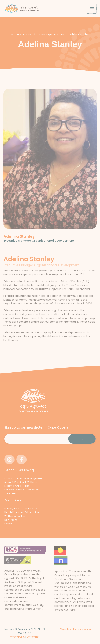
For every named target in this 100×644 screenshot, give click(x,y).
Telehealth (10, 494)
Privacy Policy (17, 637)
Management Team (54, 38)
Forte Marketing (82, 629)
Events (8, 524)
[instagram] (10, 459)
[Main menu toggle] (92, 11)
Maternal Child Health (17, 486)
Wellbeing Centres (15, 516)
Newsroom (11, 520)
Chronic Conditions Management (23, 478)
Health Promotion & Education (22, 512)
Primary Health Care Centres (21, 508)
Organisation (30, 38)
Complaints (33, 637)
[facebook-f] (22, 459)
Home (15, 38)
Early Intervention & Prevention (22, 490)
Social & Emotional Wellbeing (21, 482)
